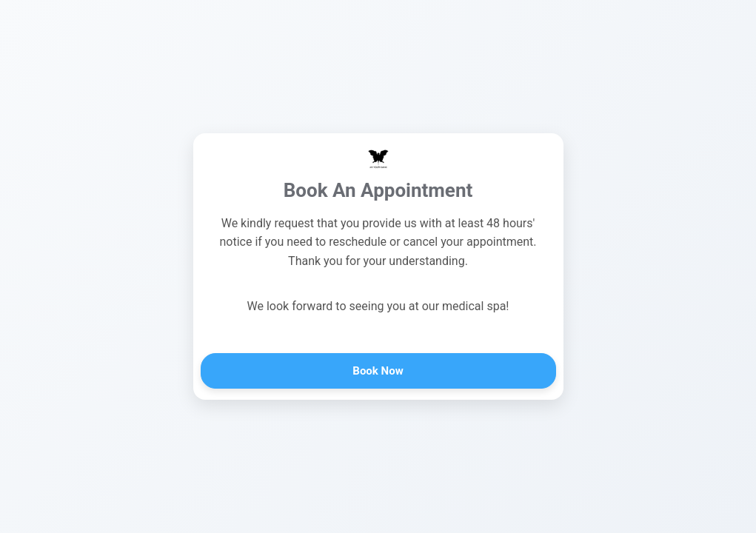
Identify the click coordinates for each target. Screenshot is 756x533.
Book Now (378, 371)
